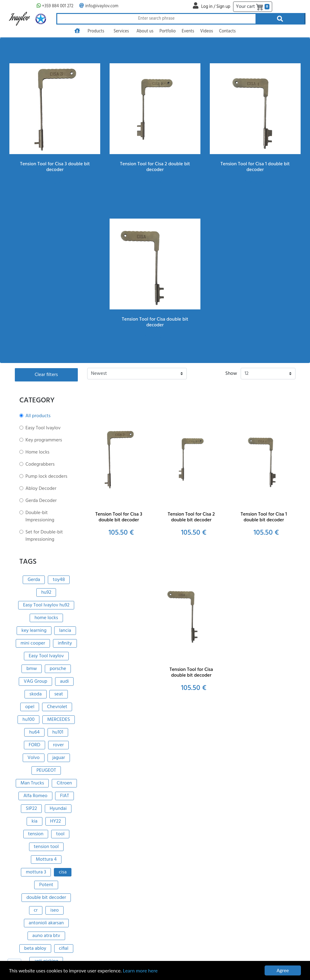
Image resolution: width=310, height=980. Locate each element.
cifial (64, 949)
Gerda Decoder (41, 501)
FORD (35, 745)
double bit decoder (46, 898)
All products (38, 416)
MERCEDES (59, 720)
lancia (65, 631)
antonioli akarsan (46, 923)
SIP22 (31, 809)
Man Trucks (32, 783)
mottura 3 (36, 872)
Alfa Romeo (35, 796)
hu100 (28, 720)
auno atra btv (46, 936)
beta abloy (35, 949)
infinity (65, 643)
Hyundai (58, 809)
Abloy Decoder (41, 489)
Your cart (253, 7)
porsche (58, 669)
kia (34, 821)
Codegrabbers (40, 464)
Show (231, 374)
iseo (54, 910)
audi (64, 681)
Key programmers (44, 440)
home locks (46, 618)
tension (36, 834)
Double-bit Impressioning (40, 516)
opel (30, 707)
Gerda (34, 580)
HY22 (56, 821)
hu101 (58, 732)
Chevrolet (57, 707)
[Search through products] (156, 19)
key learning (34, 631)
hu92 (46, 592)
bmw (32, 669)
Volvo (34, 758)
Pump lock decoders (46, 477)
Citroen (64, 783)
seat (59, 694)
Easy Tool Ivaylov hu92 (46, 605)
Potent (46, 885)
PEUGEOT (46, 770)
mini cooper (33, 643)
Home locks (37, 452)
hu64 (34, 732)
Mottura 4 (46, 860)
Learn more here (140, 971)
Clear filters (46, 375)
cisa (63, 872)
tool (60, 834)
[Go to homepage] (77, 31)
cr (36, 910)
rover (58, 745)
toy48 (59, 580)
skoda (35, 694)
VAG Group (35, 681)
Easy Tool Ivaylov (43, 428)
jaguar (59, 758)
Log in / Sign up (216, 7)
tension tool (46, 847)
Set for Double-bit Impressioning (44, 536)
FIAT (64, 796)
